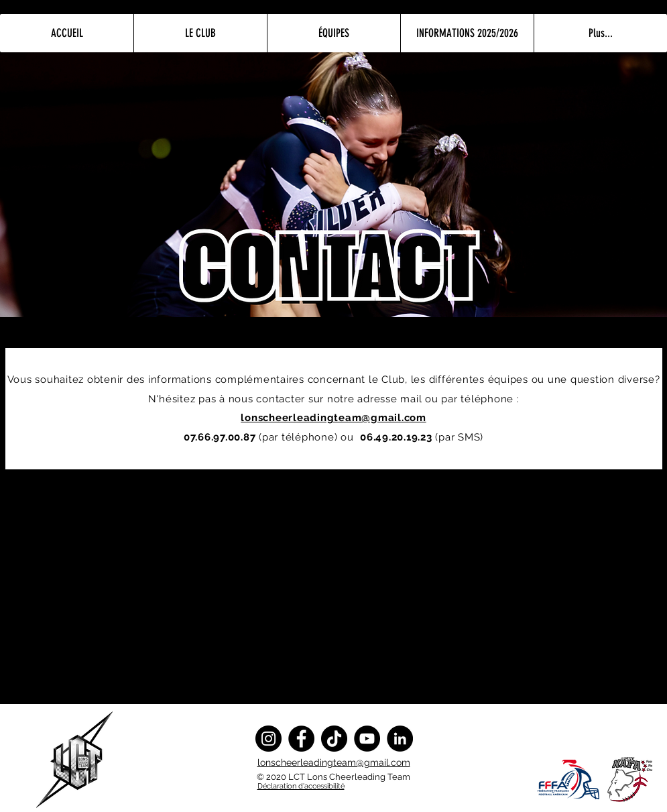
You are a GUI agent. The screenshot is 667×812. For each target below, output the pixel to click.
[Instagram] (268, 739)
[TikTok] (334, 739)
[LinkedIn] (400, 739)
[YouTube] (367, 739)
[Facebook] (301, 739)
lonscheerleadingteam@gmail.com (334, 762)
